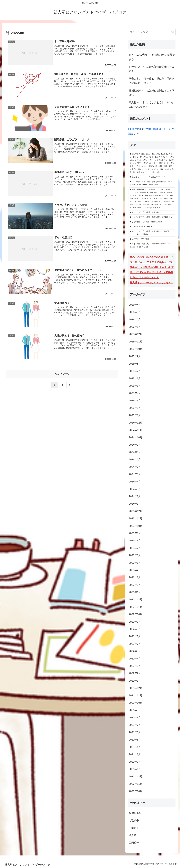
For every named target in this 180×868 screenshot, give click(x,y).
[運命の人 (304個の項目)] (138, 177)
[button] (173, 32)
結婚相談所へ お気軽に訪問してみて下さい (152, 93)
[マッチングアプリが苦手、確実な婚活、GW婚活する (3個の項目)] (152, 217)
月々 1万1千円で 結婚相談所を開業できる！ (152, 57)
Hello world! (135, 129)
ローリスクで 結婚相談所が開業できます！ (152, 69)
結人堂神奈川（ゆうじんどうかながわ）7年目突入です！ (152, 105)
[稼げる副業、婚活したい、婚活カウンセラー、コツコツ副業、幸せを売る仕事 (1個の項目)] (152, 245)
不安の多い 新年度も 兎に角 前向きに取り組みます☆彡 (152, 81)
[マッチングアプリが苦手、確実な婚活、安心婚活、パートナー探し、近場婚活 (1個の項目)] (152, 233)
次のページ (62, 374)
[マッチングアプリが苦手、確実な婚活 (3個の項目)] (152, 212)
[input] (152, 32)
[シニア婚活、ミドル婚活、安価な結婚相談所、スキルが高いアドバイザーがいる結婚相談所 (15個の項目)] (152, 183)
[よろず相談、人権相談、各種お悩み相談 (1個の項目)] (152, 222)
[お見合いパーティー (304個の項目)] (162, 177)
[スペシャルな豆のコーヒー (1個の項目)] (152, 227)
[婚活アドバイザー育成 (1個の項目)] (152, 239)
